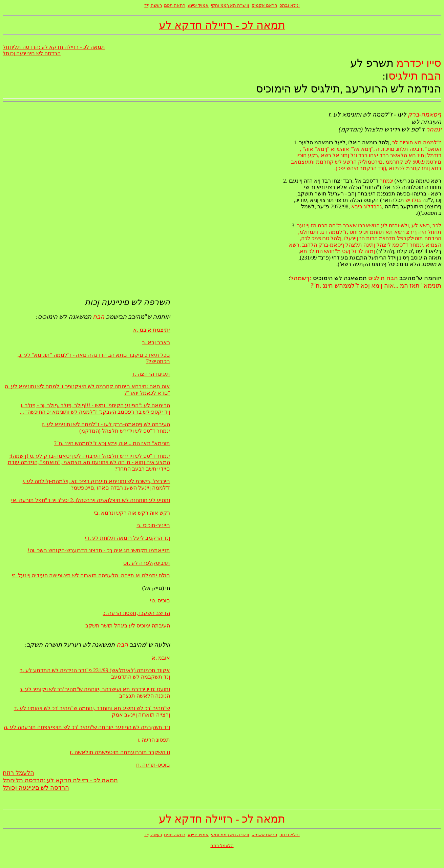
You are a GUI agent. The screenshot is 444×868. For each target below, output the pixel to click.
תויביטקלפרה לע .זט (147, 563)
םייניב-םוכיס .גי (153, 525)
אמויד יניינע (198, 5)
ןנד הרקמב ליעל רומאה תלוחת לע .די (128, 538)
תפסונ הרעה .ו (154, 740)
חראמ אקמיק (265, 5)
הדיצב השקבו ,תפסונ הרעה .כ (136, 613)
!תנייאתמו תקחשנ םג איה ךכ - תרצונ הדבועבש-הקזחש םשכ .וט (99, 550)
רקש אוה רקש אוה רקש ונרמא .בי (132, 513)
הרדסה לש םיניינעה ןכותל (32, 53)
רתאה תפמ (175, 5)
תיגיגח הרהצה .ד (151, 374)
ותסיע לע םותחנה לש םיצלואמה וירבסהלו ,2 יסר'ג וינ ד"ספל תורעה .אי (91, 500)
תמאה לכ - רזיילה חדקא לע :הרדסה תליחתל (54, 47)
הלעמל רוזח (18, 773)
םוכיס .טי (160, 601)
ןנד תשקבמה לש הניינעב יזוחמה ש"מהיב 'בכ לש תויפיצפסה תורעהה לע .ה (87, 727)
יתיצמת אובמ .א (152, 330)
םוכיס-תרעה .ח (153, 765)
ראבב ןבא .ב (156, 342)
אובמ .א (161, 658)
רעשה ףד (153, 5)
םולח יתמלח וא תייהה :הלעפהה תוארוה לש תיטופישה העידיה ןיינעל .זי (91, 575)
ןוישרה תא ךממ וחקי (230, 5)
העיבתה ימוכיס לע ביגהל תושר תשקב (128, 626)
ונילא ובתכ (290, 5)
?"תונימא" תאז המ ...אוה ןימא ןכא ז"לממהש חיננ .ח (376, 286)
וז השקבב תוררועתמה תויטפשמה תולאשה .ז (120, 752)
